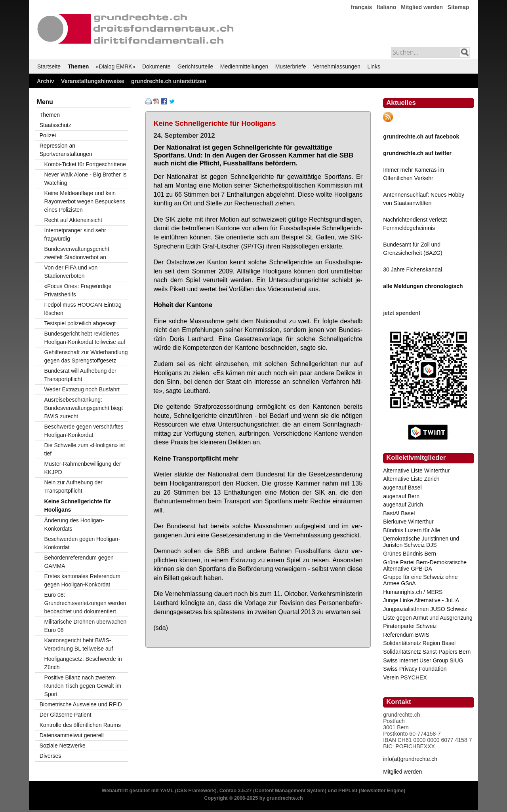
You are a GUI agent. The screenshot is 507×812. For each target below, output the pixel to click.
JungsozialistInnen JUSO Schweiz (425, 609)
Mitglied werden (422, 7)
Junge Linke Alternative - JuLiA (421, 600)
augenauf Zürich (403, 505)
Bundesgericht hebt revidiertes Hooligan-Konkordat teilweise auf (85, 338)
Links (374, 66)
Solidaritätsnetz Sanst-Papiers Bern (427, 652)
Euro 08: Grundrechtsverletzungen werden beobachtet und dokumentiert (85, 603)
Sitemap (458, 7)
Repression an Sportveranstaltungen (66, 150)
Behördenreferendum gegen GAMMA (79, 562)
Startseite (49, 66)
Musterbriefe (291, 66)
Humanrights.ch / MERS (413, 592)
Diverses (50, 756)
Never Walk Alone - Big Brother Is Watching (86, 179)
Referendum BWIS (406, 635)
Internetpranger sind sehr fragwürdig (75, 234)
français (362, 7)
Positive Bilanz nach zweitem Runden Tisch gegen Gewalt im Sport (83, 686)
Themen (78, 66)
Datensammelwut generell (72, 735)
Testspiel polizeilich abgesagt (80, 323)
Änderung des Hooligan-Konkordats (74, 525)
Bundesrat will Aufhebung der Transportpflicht (80, 375)
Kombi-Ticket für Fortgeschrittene (85, 164)
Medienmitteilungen (244, 66)
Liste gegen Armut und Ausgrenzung (428, 618)
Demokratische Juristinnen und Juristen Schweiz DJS (421, 542)
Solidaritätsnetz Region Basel (419, 643)
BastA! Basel (399, 513)
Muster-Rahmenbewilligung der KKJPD (83, 468)
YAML (167, 791)
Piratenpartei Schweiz (410, 626)
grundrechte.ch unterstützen (169, 81)
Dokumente (156, 66)
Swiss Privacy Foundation (415, 669)
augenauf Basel (402, 488)
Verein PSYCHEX (405, 677)
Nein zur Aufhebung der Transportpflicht (73, 487)
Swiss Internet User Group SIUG (423, 660)
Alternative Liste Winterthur (416, 471)
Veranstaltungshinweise (93, 81)
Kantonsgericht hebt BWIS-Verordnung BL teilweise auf (79, 644)
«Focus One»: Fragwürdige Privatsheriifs (78, 290)
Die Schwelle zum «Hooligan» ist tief (85, 449)
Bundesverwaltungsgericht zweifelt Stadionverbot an (77, 253)
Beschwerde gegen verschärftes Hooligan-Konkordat (84, 431)
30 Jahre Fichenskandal (413, 269)
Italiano (386, 7)
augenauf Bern (401, 496)
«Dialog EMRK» (116, 66)
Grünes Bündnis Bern (410, 554)
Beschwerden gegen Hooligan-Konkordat (82, 543)
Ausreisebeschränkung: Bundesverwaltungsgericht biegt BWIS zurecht (84, 408)
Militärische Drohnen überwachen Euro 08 (86, 626)
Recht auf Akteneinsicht (73, 220)
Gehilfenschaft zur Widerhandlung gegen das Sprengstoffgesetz (86, 356)
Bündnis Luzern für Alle (412, 530)
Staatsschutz (55, 125)
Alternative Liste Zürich (411, 479)
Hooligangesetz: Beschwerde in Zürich (83, 663)
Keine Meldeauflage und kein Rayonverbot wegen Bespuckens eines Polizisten (85, 201)
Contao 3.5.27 (236, 791)
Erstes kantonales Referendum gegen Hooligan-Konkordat (82, 580)
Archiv (46, 81)
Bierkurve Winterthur (408, 522)
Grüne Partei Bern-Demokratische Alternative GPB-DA (425, 565)
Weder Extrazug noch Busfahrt (82, 389)
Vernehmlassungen (337, 66)
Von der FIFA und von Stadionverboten (71, 272)
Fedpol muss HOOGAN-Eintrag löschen (83, 309)
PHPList (348, 791)
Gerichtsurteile (195, 66)
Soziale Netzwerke (63, 746)
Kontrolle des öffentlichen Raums (80, 725)
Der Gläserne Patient (66, 715)
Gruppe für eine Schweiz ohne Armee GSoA (420, 580)
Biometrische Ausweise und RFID (81, 704)
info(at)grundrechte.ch (410, 759)
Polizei (48, 135)
